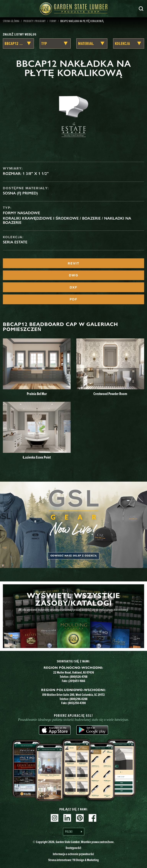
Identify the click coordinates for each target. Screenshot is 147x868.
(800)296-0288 (78, 699)
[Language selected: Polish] (74, 832)
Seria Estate (15, 242)
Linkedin (67, 818)
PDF (73, 299)
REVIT (73, 263)
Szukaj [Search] (141, 9)
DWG (74, 275)
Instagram (55, 818)
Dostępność (73, 848)
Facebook (92, 818)
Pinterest (80, 818)
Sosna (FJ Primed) (20, 193)
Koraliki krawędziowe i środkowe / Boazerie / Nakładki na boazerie (67, 220)
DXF (73, 287)
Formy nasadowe (21, 213)
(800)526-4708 (79, 677)
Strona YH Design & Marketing (73, 860)
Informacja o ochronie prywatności (73, 854)
